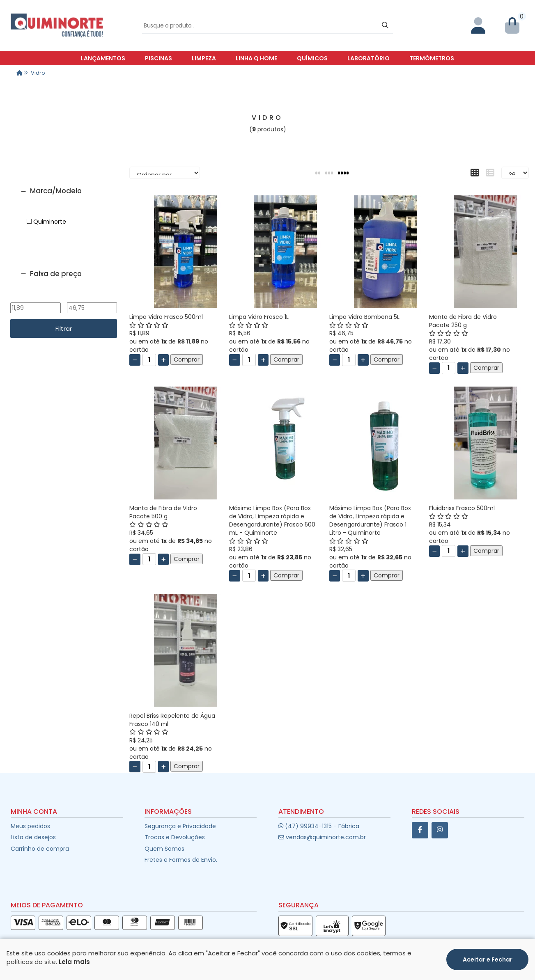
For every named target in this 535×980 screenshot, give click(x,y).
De (35, 297)
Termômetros (432, 58)
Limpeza (204, 58)
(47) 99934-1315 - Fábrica (319, 826)
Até (92, 297)
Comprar (187, 359)
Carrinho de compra (40, 849)
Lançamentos (103, 58)
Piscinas (158, 58)
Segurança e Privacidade (180, 826)
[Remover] (135, 360)
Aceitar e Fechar (488, 962)
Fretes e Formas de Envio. (181, 860)
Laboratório (369, 58)
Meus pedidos (30, 826)
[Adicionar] (164, 360)
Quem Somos (164, 849)
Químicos (312, 58)
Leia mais (74, 965)
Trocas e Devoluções (175, 837)
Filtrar (64, 329)
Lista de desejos (33, 837)
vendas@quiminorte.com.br (322, 837)
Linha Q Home (256, 58)
